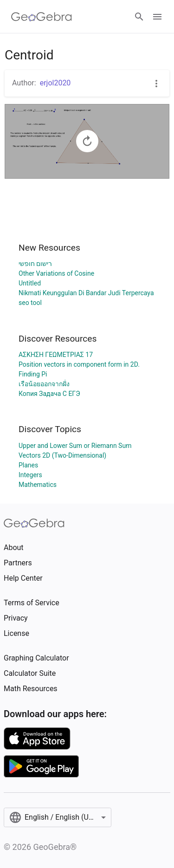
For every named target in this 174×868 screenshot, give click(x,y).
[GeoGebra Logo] (42, 17)
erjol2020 (55, 83)
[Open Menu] (157, 17)
